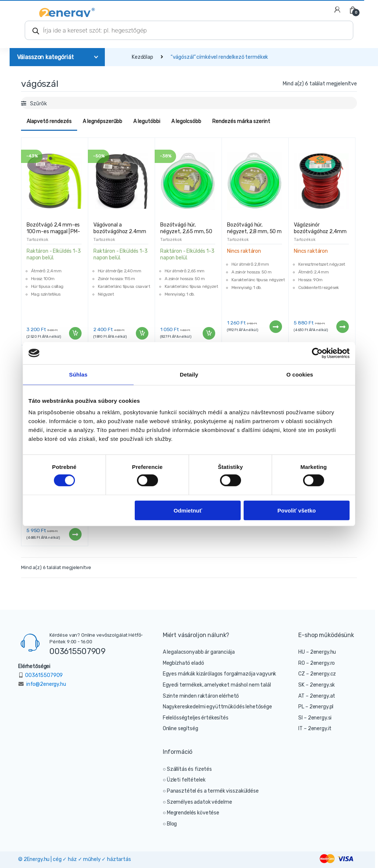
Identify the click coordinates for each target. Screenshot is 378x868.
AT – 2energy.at (317, 696)
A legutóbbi (147, 121)
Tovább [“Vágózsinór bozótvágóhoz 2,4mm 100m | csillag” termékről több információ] (75, 534)
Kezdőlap (142, 57)
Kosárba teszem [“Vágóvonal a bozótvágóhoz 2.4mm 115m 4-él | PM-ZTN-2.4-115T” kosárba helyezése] (142, 333)
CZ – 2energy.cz (317, 674)
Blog (172, 824)
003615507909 (78, 651)
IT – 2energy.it (315, 729)
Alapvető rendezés (49, 121)
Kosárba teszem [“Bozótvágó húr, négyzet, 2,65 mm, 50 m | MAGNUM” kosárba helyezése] (209, 333)
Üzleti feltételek (186, 780)
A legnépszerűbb (102, 121)
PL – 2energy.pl (316, 707)
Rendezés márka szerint (241, 121)
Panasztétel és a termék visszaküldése (213, 791)
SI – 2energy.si (315, 718)
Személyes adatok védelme (200, 802)
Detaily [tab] (189, 374)
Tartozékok (37, 240)
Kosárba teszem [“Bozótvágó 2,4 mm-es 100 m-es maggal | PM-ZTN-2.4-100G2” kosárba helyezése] (75, 333)
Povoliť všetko (297, 510)
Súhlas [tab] (78, 374)
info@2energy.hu (46, 684)
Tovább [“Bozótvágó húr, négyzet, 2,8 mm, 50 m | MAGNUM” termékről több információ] (275, 327)
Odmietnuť (188, 510)
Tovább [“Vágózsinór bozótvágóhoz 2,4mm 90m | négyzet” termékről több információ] (342, 327)
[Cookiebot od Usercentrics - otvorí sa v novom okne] (317, 353)
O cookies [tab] (300, 374)
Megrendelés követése (193, 813)
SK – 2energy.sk (317, 685)
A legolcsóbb (186, 121)
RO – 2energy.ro (317, 663)
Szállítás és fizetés (189, 769)
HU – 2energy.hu (317, 652)
